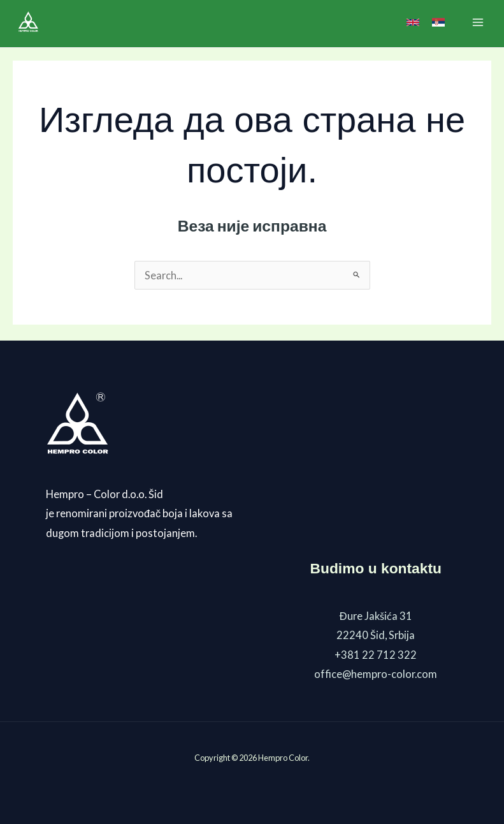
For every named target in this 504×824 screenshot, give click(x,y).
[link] (413, 22)
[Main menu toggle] (478, 22)
